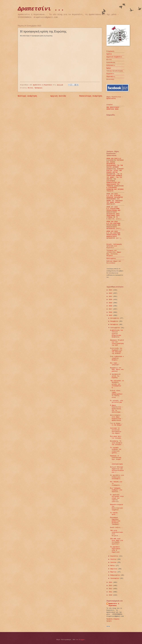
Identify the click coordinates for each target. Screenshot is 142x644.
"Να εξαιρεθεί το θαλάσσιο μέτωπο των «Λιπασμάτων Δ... (117, 384)
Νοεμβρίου (115, 321)
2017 (111, 309)
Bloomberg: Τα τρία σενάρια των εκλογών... (117, 443)
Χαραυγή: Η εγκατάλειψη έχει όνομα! (116, 458)
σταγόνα (109, 105)
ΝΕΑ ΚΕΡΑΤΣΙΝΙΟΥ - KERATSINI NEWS (114, 108)
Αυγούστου (115, 556)
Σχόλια (109, 54)
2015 (111, 315)
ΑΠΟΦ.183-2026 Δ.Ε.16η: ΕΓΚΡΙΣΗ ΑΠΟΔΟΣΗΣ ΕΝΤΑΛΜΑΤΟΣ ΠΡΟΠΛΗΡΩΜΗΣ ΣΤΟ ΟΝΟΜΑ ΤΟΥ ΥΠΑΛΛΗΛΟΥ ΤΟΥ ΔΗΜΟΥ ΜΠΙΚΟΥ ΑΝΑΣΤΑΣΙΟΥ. (115, 199)
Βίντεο (30, 88)
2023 (111, 290)
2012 (111, 589)
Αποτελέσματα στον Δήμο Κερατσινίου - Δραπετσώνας (116, 418)
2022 (111, 293)
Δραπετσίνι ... (41, 9)
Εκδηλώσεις (111, 65)
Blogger (82, 640)
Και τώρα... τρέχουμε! (115, 364)
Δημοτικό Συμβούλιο (114, 57)
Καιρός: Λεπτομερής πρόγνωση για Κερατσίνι (114, 246)
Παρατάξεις (111, 77)
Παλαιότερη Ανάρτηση (91, 96)
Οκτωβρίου (115, 324)
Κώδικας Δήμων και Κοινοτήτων (114, 262)
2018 (111, 306)
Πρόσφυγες (38, 88)
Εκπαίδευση (111, 63)
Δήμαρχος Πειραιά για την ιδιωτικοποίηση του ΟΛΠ (117, 343)
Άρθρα (109, 68)
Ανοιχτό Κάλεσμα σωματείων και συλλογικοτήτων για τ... (117, 470)
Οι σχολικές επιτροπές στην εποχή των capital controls (117, 498)
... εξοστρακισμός (116, 463)
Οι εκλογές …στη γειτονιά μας (116, 401)
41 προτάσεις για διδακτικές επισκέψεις (117, 477)
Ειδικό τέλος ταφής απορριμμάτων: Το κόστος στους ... (116, 394)
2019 (111, 303)
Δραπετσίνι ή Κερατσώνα (114, 605)
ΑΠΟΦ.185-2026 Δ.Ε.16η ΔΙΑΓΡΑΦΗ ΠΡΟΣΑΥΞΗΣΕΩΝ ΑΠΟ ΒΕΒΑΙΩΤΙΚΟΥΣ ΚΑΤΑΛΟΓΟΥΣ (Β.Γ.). (114, 235)
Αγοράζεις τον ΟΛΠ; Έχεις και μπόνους (117, 370)
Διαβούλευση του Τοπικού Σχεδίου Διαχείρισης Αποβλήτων (116, 334)
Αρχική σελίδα (58, 96)
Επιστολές (110, 79)
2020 (111, 300)
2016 (111, 312)
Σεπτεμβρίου (116, 328)
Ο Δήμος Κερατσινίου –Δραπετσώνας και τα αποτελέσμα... (116, 409)
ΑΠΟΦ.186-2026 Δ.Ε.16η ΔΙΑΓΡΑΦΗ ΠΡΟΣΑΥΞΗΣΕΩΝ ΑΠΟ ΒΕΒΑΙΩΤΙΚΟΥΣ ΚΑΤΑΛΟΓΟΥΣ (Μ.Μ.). (114, 225)
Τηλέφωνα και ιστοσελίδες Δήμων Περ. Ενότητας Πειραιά (114, 253)
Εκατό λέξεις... (116, 528)
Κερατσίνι (110, 74)
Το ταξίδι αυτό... (114, 514)
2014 (111, 582)
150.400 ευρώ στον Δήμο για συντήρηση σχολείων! (116, 541)
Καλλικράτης (111, 258)
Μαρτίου (114, 572)
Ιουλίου (114, 559)
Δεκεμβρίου (115, 318)
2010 (111, 595)
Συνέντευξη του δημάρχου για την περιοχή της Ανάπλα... (116, 351)
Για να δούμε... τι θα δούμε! (116, 424)
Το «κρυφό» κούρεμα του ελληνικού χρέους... (116, 450)
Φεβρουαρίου (116, 575)
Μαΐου (113, 566)
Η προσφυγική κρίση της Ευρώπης (115, 376)
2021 (111, 296)
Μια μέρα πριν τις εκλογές (116, 437)
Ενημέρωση (110, 51)
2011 (111, 592)
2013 (111, 586)
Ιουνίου (114, 562)
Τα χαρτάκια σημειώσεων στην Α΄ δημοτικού (115, 549)
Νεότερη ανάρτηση (27, 96)
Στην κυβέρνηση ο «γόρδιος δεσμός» (117, 358)
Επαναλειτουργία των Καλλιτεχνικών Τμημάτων (116, 507)
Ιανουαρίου (115, 578)
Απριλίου (114, 569)
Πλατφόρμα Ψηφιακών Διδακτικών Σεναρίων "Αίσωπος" (115, 521)
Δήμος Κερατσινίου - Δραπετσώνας (115, 98)
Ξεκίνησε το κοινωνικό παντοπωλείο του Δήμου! (116, 431)
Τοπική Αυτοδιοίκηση (115, 71)
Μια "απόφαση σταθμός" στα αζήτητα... (116, 490)
